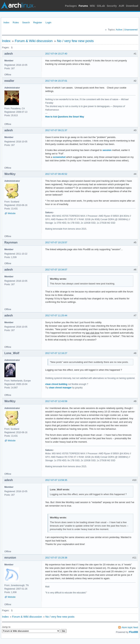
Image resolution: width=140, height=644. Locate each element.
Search (26, 22)
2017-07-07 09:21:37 (56, 130)
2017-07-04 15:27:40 (56, 54)
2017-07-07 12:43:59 (56, 401)
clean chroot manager (60, 388)
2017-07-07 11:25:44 (56, 315)
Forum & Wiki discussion (34, 41)
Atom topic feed (130, 627)
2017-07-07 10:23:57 (56, 242)
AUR (121, 6)
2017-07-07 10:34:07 (56, 270)
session (107, 150)
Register (38, 22)
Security (112, 6)
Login (48, 22)
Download (132, 6)
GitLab (101, 6)
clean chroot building (56, 384)
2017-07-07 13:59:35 (56, 480)
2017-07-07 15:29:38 (56, 558)
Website (12, 213)
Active (119, 30)
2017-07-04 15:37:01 (56, 81)
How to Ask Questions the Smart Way (65, 117)
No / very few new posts (75, 41)
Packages (71, 6)
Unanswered (131, 30)
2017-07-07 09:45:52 (56, 174)
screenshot (59, 157)
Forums (83, 6)
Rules (16, 22)
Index (6, 22)
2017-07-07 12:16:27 (56, 353)
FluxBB (134, 632)
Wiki (93, 6)
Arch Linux (18, 5)
